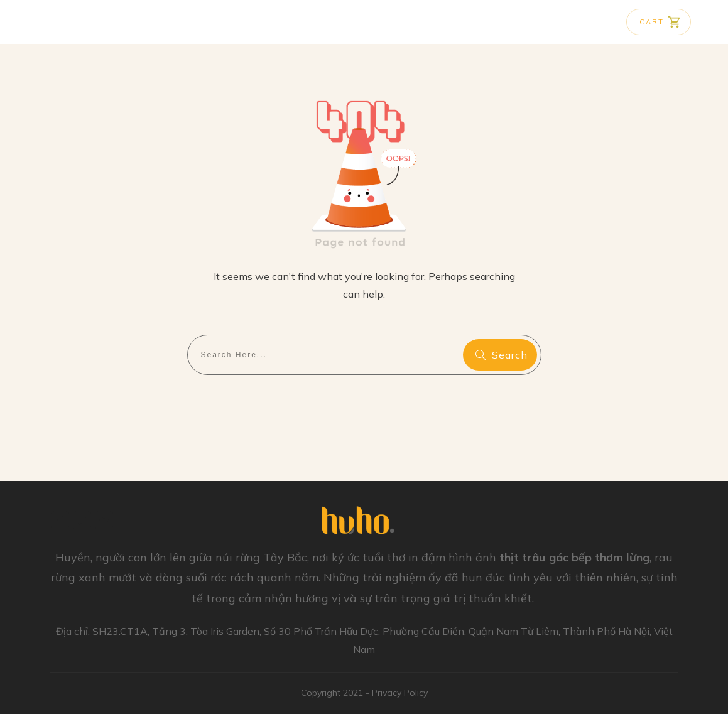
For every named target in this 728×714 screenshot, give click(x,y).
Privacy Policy (400, 693)
